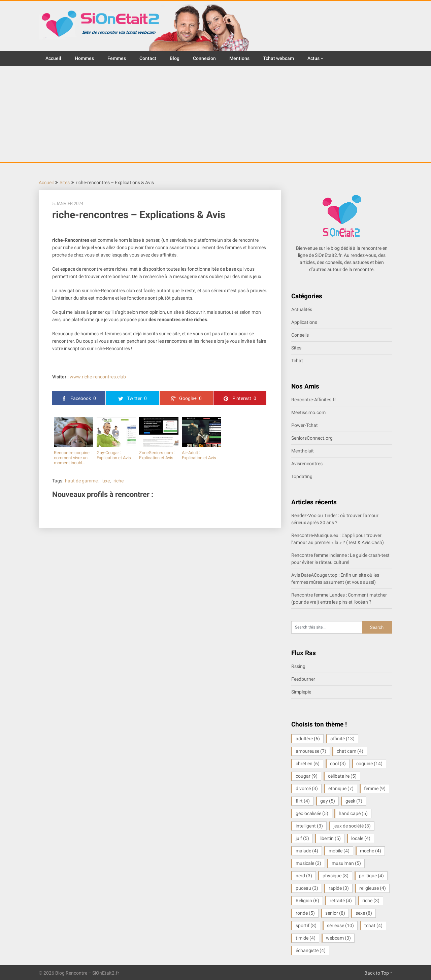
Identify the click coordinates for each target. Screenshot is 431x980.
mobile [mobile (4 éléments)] (339, 851)
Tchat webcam (278, 58)
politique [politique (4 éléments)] (371, 876)
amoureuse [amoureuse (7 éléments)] (311, 751)
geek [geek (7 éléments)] (354, 801)
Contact (148, 58)
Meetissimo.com (308, 412)
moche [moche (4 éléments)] (371, 851)
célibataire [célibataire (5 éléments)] (342, 776)
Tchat (297, 361)
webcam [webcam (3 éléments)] (338, 938)
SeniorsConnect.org (312, 438)
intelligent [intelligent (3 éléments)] (309, 826)
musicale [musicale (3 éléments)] (308, 863)
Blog (175, 58)
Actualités (302, 309)
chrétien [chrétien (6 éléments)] (308, 764)
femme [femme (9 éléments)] (375, 788)
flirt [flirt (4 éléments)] (303, 801)
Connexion (204, 58)
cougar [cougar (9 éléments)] (307, 776)
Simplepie (301, 692)
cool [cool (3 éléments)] (338, 764)
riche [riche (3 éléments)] (371, 901)
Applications (304, 322)
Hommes (84, 58)
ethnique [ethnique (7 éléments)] (341, 788)
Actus (313, 58)
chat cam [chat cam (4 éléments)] (350, 751)
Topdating (302, 476)
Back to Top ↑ (378, 973)
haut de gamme (81, 481)
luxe (106, 481)
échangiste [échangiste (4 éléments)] (311, 950)
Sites (65, 182)
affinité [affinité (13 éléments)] (342, 739)
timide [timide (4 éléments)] (306, 938)
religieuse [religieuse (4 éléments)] (373, 888)
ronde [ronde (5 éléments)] (305, 913)
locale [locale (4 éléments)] (361, 838)
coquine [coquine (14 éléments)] (369, 764)
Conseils (300, 335)
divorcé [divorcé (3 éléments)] (307, 788)
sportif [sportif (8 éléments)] (306, 925)
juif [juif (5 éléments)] (302, 838)
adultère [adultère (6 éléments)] (308, 739)
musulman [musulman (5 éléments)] (346, 863)
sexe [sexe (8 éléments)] (364, 913)
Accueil (53, 58)
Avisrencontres (307, 464)
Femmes (117, 58)
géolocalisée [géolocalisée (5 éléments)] (312, 813)
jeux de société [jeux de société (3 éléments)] (352, 826)
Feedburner (303, 679)
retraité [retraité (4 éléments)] (341, 901)
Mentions (239, 58)
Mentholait (303, 451)
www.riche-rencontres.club (98, 377)
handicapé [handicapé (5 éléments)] (353, 813)
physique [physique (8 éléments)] (336, 876)
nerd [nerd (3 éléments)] (304, 876)
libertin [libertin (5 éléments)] (330, 838)
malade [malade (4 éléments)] (307, 851)
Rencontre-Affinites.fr (314, 400)
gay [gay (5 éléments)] (328, 801)
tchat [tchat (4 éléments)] (373, 925)
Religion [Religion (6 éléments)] (307, 901)
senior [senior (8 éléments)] (335, 913)
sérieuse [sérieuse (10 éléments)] (340, 925)
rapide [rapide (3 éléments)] (339, 888)
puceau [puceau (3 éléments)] (307, 888)
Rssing (298, 666)
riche (119, 481)
